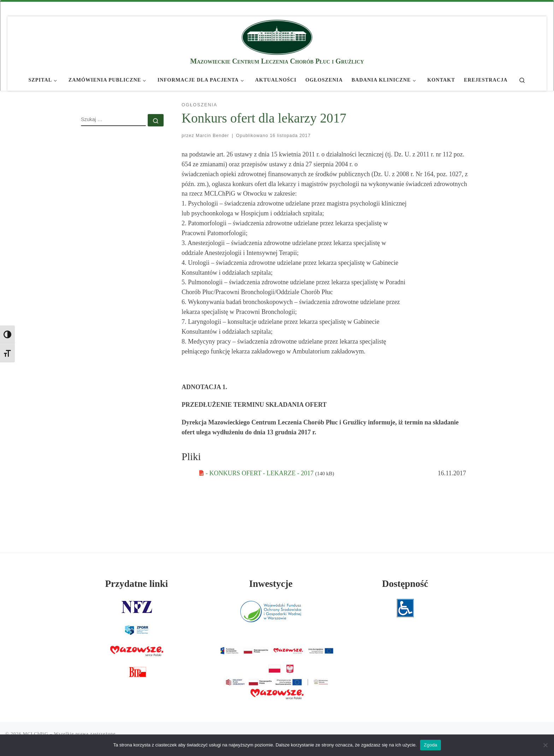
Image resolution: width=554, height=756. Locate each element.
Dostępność (405, 584)
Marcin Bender (212, 136)
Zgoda (430, 745)
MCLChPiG (36, 734)
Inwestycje (271, 584)
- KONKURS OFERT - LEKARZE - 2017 (260, 473)
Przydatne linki (137, 584)
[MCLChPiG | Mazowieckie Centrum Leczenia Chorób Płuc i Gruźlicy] (277, 36)
